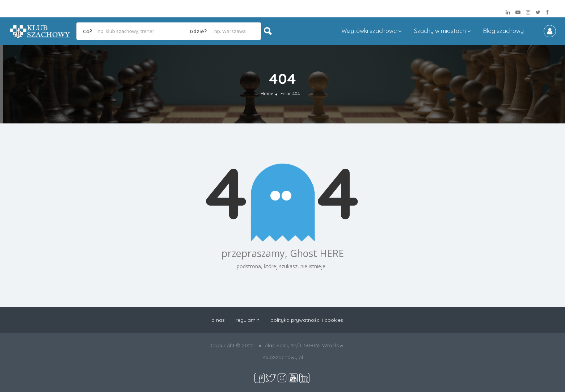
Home (267, 94)
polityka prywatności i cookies (307, 320)
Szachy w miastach (440, 31)
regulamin (248, 320)
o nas (218, 320)
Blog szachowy (503, 31)
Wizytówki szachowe (369, 31)
